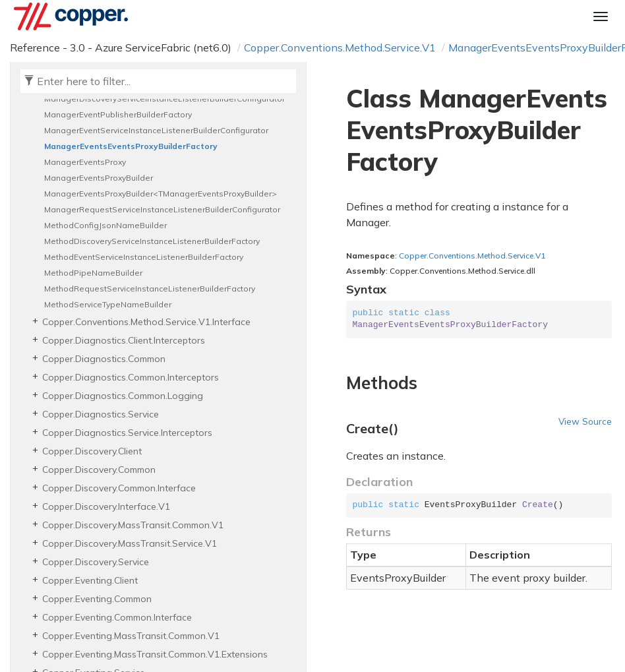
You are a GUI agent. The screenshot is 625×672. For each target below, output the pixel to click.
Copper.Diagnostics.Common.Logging (123, 396)
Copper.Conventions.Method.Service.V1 (340, 47)
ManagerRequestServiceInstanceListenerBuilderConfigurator (162, 209)
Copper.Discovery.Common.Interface (119, 488)
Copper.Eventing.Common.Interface (117, 617)
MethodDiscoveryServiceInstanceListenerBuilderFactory (152, 241)
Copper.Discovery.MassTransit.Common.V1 (133, 525)
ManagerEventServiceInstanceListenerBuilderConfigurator (156, 130)
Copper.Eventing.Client (90, 580)
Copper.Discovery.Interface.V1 (106, 506)
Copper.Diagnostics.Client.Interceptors (124, 340)
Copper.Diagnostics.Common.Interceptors (131, 377)
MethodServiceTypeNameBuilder (108, 304)
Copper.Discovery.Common (99, 470)
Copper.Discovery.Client (92, 451)
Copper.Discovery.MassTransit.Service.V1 (130, 543)
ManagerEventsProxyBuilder (99, 178)
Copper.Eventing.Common (97, 599)
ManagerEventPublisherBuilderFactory (118, 114)
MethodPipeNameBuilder (93, 273)
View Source (585, 421)
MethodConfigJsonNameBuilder (105, 225)
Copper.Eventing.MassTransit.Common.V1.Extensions (155, 654)
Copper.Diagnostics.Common (104, 359)
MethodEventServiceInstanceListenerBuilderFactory (144, 257)
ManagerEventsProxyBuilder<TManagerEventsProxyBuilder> (161, 194)
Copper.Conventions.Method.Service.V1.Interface (146, 322)
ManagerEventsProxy (85, 162)
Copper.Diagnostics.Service (101, 414)
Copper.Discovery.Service (96, 562)
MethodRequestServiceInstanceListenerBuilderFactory (150, 289)
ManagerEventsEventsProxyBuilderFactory (131, 146)
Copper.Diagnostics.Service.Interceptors (127, 433)
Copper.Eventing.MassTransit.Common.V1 (131, 636)
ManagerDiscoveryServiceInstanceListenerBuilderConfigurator (164, 99)
